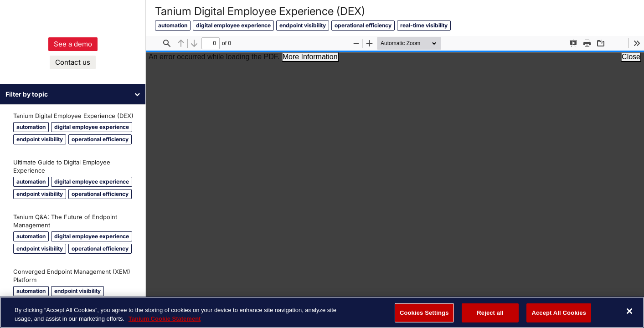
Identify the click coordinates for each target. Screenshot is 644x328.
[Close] (629, 311)
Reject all (490, 313)
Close (631, 57)
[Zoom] (414, 43)
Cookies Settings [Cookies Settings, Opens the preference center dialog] (424, 313)
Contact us (73, 70)
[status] (211, 43)
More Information (310, 57)
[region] (322, 312)
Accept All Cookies (559, 313)
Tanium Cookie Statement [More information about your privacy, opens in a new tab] (165, 319)
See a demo (73, 52)
